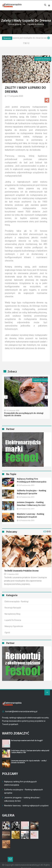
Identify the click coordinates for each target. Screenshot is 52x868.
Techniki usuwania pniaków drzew (21, 571)
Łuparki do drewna (36, 24)
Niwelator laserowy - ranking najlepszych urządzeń (31, 516)
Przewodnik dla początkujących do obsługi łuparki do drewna (24, 414)
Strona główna (15, 24)
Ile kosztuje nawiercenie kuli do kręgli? (27, 741)
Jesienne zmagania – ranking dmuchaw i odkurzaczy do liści (31, 504)
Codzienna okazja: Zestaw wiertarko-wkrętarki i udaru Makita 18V (30, 752)
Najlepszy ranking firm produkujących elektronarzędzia (32, 480)
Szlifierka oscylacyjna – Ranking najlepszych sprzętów (31, 492)
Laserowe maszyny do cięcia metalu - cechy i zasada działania (29, 762)
